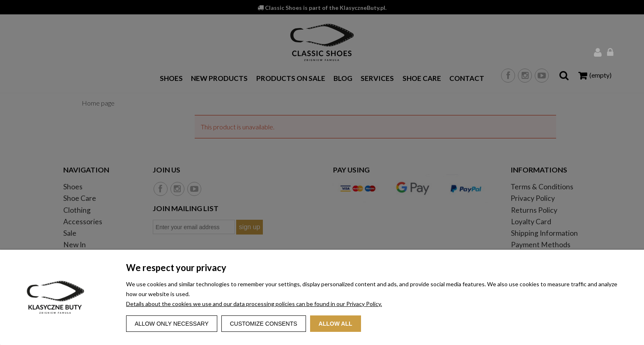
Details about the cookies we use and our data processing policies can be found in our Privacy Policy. (254, 304)
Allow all (336, 324)
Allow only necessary (172, 324)
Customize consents (264, 324)
